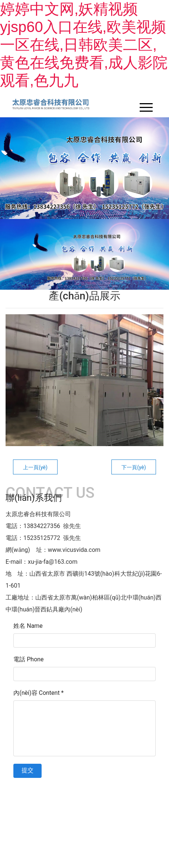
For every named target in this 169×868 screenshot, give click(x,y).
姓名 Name (28, 626)
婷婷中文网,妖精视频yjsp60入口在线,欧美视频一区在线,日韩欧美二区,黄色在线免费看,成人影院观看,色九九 (84, 45)
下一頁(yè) (134, 467)
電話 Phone (28, 659)
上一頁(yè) (35, 467)
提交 (27, 770)
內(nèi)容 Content (38, 693)
